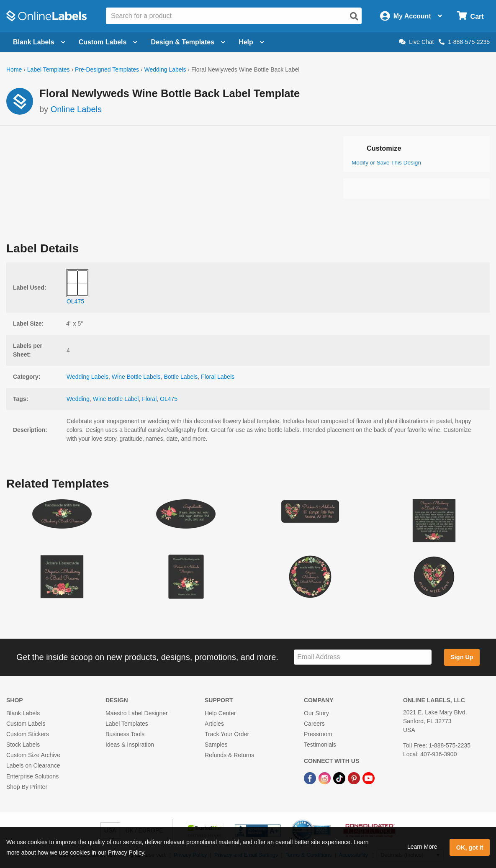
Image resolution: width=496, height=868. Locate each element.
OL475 (169, 399)
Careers (314, 724)
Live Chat (416, 42)
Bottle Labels (181, 377)
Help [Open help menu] (251, 42)
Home (14, 69)
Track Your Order (227, 734)
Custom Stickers (28, 734)
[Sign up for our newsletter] (363, 657)
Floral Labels (218, 377)
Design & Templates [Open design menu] (188, 42)
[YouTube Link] (369, 778)
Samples (216, 745)
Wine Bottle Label (116, 399)
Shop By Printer (27, 787)
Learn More (422, 847)
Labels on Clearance (33, 765)
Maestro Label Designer (137, 713)
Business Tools (125, 734)
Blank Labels (23, 713)
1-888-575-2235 (464, 42)
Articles (214, 724)
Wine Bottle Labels (136, 377)
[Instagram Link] (325, 778)
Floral (149, 399)
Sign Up (462, 657)
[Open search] (354, 16)
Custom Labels (26, 724)
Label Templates (49, 69)
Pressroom (318, 734)
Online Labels (76, 109)
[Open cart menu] (470, 16)
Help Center (220, 713)
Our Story (316, 713)
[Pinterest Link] (355, 778)
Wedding (78, 399)
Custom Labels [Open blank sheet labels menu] (108, 42)
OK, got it (470, 847)
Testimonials (320, 745)
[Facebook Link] (311, 778)
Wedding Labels (165, 69)
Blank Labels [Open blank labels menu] (39, 42)
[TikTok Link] (340, 778)
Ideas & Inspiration (130, 745)
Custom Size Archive (33, 755)
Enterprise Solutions (32, 776)
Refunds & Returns (229, 755)
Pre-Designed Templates (107, 69)
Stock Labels (23, 745)
